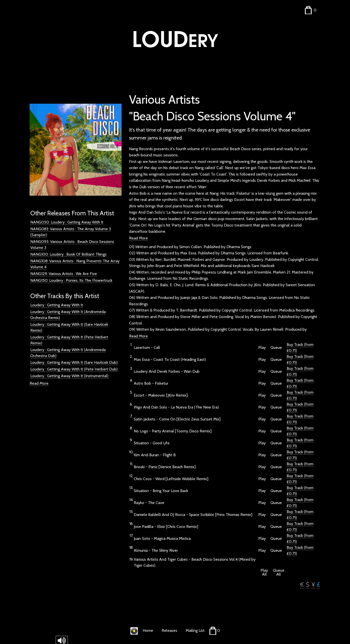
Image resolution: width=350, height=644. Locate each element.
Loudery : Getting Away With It (57, 305)
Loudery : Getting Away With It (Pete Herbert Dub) (74, 369)
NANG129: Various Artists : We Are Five (64, 274)
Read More (39, 383)
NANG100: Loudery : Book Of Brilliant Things (68, 254)
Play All (264, 572)
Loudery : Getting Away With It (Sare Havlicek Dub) (74, 362)
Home (148, 630)
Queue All (279, 572)
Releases (169, 630)
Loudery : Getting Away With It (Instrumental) (69, 376)
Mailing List (195, 630)
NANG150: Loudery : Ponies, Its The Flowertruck (71, 280)
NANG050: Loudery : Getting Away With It (67, 222)
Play (262, 348)
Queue (276, 348)
